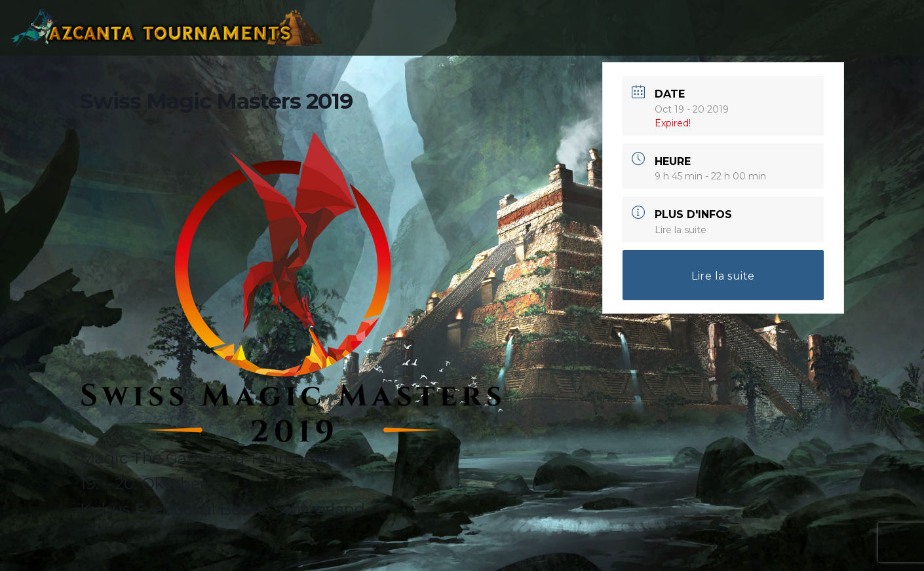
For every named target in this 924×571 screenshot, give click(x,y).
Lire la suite (681, 230)
